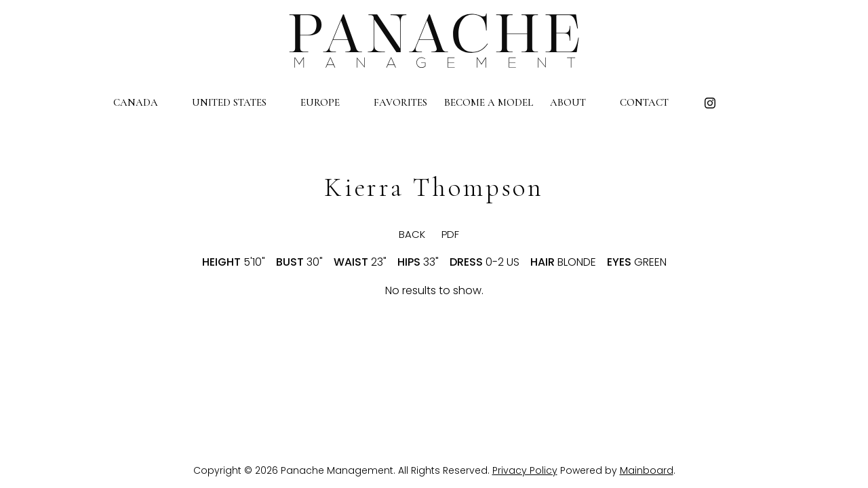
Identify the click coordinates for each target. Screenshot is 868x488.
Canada (144, 103)
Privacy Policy (525, 470)
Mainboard (647, 470)
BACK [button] (401, 234)
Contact (653, 103)
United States (238, 103)
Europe (329, 103)
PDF (450, 234)
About (576, 103)
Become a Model (489, 103)
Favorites (400, 103)
